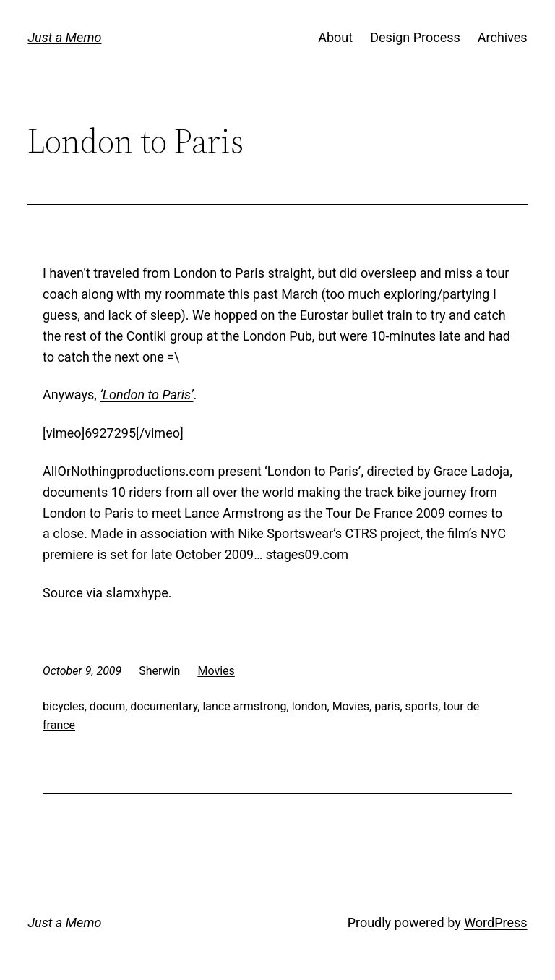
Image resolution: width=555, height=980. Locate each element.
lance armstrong (244, 706)
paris (387, 706)
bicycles (64, 706)
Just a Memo (64, 37)
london (310, 706)
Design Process (415, 37)
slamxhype (137, 593)
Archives (503, 37)
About (335, 37)
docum (107, 706)
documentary (164, 706)
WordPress (495, 923)
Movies (216, 671)
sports (422, 706)
